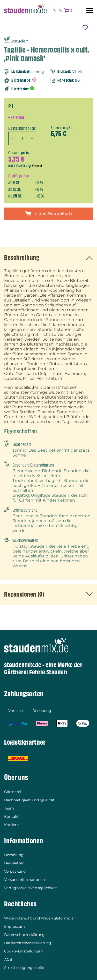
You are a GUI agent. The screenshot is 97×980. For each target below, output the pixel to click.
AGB (8, 959)
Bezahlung (14, 855)
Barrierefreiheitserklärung (28, 943)
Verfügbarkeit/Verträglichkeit (31, 888)
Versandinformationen (24, 880)
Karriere (11, 825)
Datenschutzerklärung (24, 935)
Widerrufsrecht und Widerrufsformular (40, 918)
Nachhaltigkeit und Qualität (29, 800)
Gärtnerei (13, 792)
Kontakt (11, 816)
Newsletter (14, 863)
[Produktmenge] (22, 138)
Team (9, 808)
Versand (37, 166)
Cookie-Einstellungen (23, 951)
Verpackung (15, 871)
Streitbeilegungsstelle (24, 968)
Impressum (14, 926)
